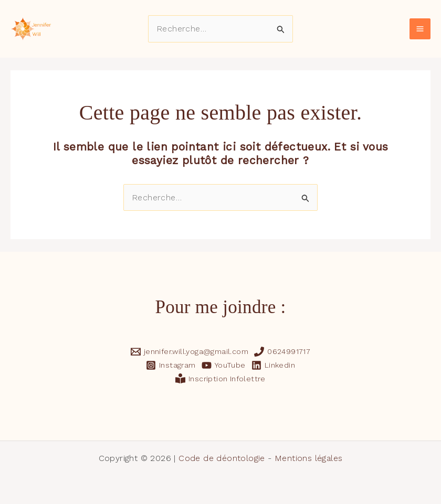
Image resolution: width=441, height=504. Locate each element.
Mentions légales (308, 458)
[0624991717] (282, 352)
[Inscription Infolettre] (221, 378)
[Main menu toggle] (420, 29)
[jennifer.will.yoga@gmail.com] (189, 352)
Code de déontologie (222, 458)
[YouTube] (223, 365)
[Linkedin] (273, 365)
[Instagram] (171, 365)
